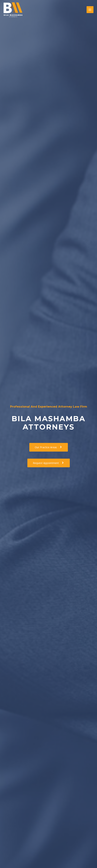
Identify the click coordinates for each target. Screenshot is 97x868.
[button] (49, 447)
